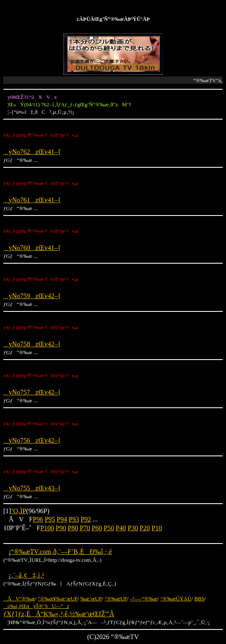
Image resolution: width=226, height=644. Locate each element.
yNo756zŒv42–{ (32, 440)
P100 (47, 528)
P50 (109, 528)
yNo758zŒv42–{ (32, 344)
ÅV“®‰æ (19, 599)
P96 (38, 519)
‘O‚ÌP (19, 511)
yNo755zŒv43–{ (32, 488)
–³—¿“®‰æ (144, 599)
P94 (62, 519)
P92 (86, 519)
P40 (121, 528)
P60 (97, 528)
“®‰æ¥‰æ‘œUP (58, 599)
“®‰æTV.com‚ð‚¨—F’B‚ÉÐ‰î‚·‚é (61, 552)
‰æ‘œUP (91, 599)
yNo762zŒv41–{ (32, 152)
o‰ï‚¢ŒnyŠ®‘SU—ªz (36, 606)
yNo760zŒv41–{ (32, 248)
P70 (85, 528)
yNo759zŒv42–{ (32, 296)
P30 (133, 528)
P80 (73, 528)
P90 (61, 528)
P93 (74, 519)
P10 (157, 528)
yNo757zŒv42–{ (32, 392)
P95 (50, 519)
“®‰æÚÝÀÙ (176, 599)
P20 (145, 528)
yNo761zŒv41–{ (32, 200)
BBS (200, 599)
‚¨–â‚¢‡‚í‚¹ (27, 575)
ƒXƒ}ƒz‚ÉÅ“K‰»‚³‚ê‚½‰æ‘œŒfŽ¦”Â (59, 614)
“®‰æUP (116, 599)
